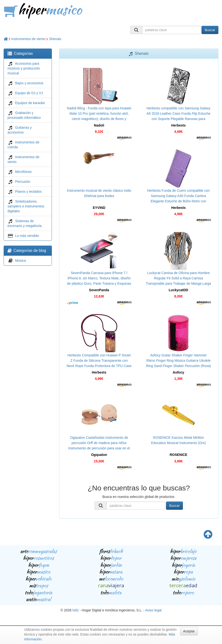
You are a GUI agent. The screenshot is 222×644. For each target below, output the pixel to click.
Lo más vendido (27, 236)
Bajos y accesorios (29, 83)
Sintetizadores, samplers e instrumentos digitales (26, 206)
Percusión (23, 182)
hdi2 (76, 610)
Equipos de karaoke (30, 103)
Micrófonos (23, 172)
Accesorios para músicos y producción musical (24, 68)
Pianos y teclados (28, 191)
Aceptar (189, 631)
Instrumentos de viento (28, 39)
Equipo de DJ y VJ (29, 93)
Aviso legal (153, 610)
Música (21, 261)
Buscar (210, 30)
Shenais (55, 39)
